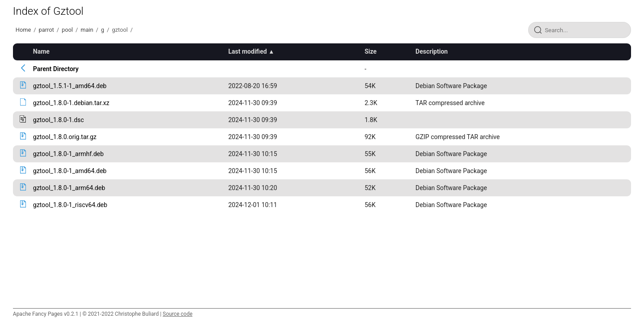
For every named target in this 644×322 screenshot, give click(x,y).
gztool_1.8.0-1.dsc (59, 120)
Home (23, 30)
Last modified (248, 51)
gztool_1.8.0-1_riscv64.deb (70, 205)
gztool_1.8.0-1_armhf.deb (68, 154)
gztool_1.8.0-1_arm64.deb (69, 188)
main (87, 30)
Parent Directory (56, 69)
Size (371, 51)
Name (41, 51)
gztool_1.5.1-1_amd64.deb (70, 86)
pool (67, 30)
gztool (120, 30)
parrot (47, 30)
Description (432, 51)
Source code (178, 314)
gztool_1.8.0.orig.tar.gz (65, 137)
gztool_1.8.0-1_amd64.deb (70, 171)
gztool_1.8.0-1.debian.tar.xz (71, 103)
